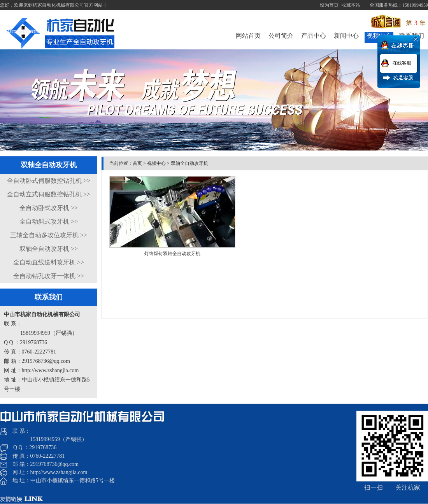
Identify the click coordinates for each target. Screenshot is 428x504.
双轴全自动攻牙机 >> (49, 249)
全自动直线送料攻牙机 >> (49, 262)
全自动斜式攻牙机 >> (49, 221)
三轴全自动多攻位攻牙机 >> (49, 235)
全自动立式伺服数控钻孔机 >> (49, 194)
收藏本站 (351, 5)
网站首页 (248, 36)
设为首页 (329, 5)
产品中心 (314, 36)
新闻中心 (346, 36)
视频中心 (156, 163)
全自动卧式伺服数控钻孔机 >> (49, 181)
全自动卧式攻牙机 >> (49, 208)
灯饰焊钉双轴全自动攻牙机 (172, 254)
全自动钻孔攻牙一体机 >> (49, 276)
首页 (137, 163)
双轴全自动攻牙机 (189, 163)
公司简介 (281, 36)
